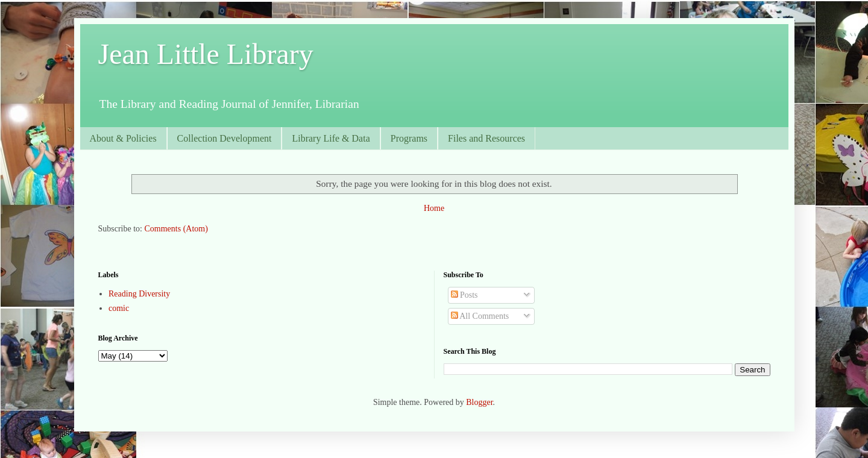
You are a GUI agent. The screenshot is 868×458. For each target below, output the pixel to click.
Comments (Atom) (176, 229)
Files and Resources (486, 138)
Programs (409, 138)
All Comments (480, 316)
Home (434, 208)
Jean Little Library (206, 54)
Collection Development (225, 138)
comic (119, 308)
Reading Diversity (139, 294)
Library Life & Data (331, 138)
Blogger (479, 402)
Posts (464, 295)
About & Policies (123, 138)
